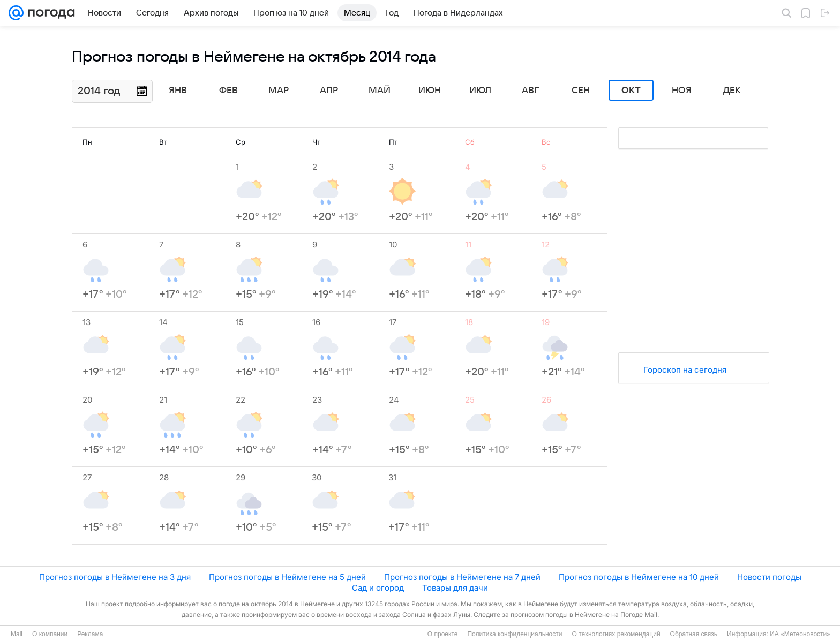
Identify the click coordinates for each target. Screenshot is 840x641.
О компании (50, 634)
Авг (530, 91)
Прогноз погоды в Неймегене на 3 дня (115, 577)
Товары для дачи (455, 588)
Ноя (682, 91)
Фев (228, 91)
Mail (17, 634)
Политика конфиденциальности (515, 634)
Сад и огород (378, 588)
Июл (480, 91)
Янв (178, 91)
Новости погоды (769, 577)
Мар (279, 91)
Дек (732, 91)
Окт (631, 91)
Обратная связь (694, 634)
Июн (430, 91)
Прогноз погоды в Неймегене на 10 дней (639, 577)
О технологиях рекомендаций (616, 634)
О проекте (443, 634)
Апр (329, 91)
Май (380, 91)
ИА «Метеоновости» (800, 634)
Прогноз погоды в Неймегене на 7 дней (462, 577)
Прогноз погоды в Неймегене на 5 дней (287, 577)
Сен (581, 91)
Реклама (90, 634)
